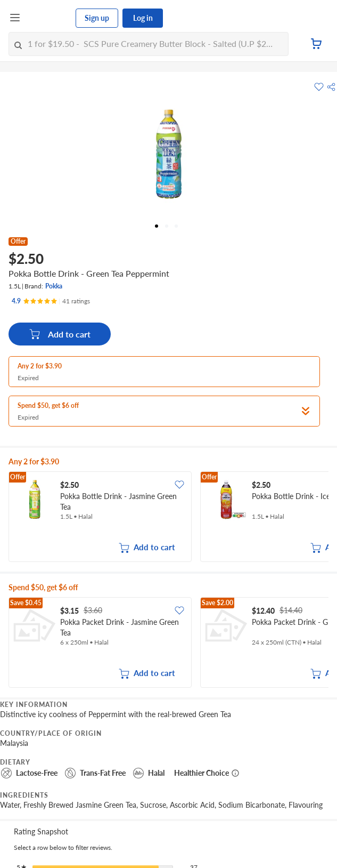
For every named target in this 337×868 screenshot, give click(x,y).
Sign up (97, 18)
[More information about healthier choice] (235, 773)
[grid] (168, 518)
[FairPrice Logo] (48, 18)
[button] (331, 87)
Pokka (54, 286)
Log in (143, 18)
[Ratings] (51, 301)
